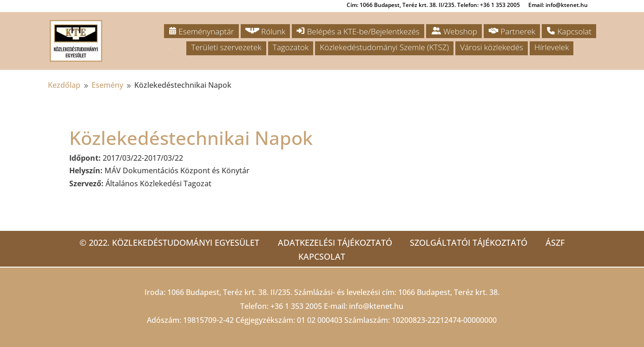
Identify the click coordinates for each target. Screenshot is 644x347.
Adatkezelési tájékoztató (334, 242)
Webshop (454, 31)
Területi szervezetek (226, 47)
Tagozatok (291, 47)
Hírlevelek (552, 47)
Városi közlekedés (492, 47)
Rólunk (266, 31)
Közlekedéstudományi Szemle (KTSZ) (384, 47)
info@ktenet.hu (376, 306)
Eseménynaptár (201, 31)
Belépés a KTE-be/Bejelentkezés (358, 31)
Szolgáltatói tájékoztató (469, 242)
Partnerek (512, 31)
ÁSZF (555, 242)
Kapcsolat (569, 31)
